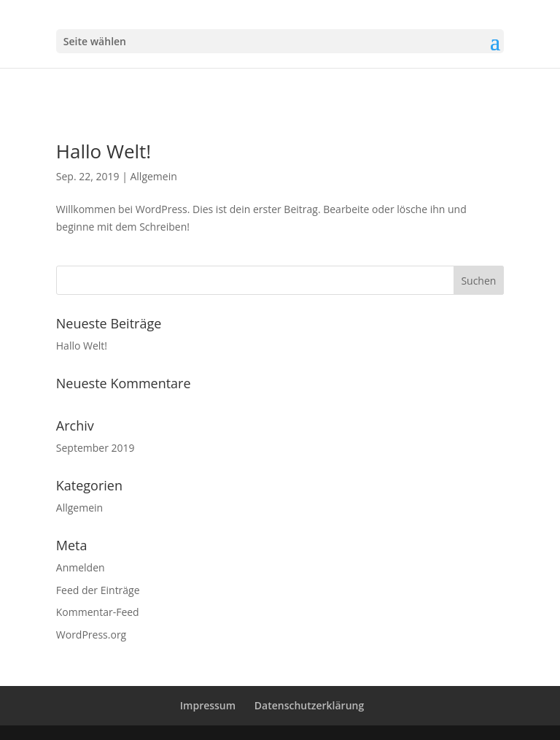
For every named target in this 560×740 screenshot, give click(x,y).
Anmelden (81, 567)
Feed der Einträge (98, 590)
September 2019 (96, 448)
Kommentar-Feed (98, 612)
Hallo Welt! (104, 151)
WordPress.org (91, 635)
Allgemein (153, 176)
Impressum (208, 705)
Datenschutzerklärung (309, 705)
